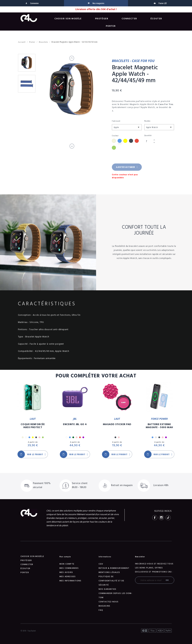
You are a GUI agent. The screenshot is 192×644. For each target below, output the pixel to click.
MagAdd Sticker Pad (117, 424)
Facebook (155, 518)
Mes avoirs (66, 572)
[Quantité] (148, 141)
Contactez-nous (109, 602)
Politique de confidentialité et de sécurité (111, 581)
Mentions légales (109, 572)
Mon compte (67, 564)
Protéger (102, 19)
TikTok (168, 518)
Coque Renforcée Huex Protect (33, 426)
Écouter (156, 19)
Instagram (161, 518)
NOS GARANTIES (108, 589)
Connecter (129, 19)
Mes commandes (69, 568)
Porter (111, 26)
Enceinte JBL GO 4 (75, 424)
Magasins (104, 606)
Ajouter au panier (127, 167)
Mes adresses (68, 577)
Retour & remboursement (114, 568)
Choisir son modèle (68, 19)
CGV (101, 564)
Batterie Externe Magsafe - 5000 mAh (159, 426)
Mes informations (70, 581)
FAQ (101, 610)
